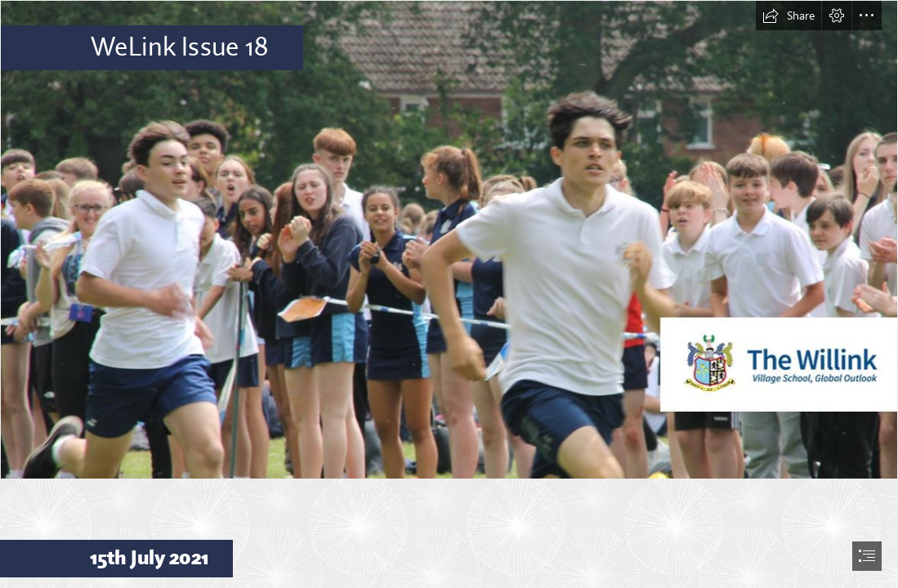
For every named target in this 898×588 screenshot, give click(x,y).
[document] (449, 294)
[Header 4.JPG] (449, 240)
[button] (789, 16)
